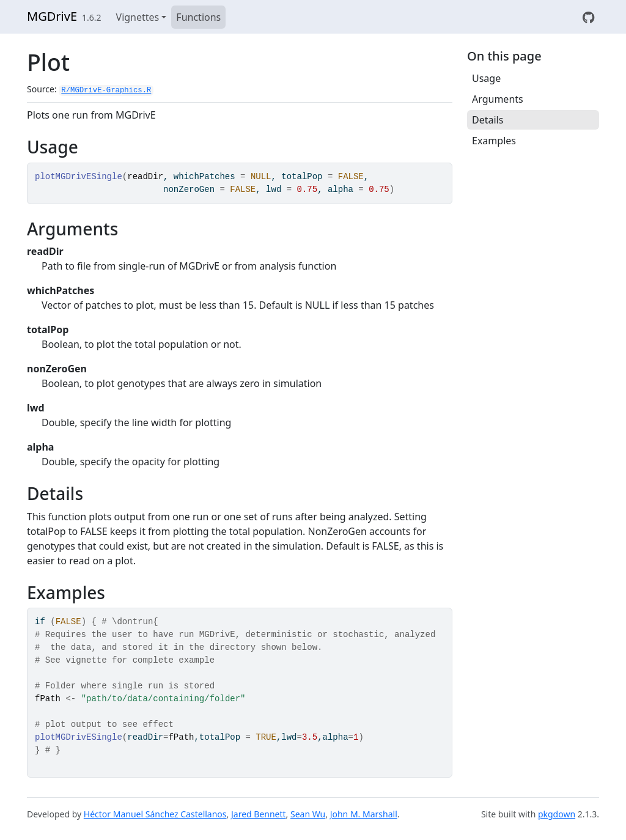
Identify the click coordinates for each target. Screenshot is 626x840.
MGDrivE (52, 16)
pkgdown (557, 814)
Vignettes (138, 17)
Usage (486, 78)
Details (488, 120)
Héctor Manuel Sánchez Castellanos (155, 814)
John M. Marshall (364, 814)
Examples (494, 141)
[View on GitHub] (588, 17)
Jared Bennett (259, 814)
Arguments (498, 99)
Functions (198, 17)
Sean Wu (308, 814)
